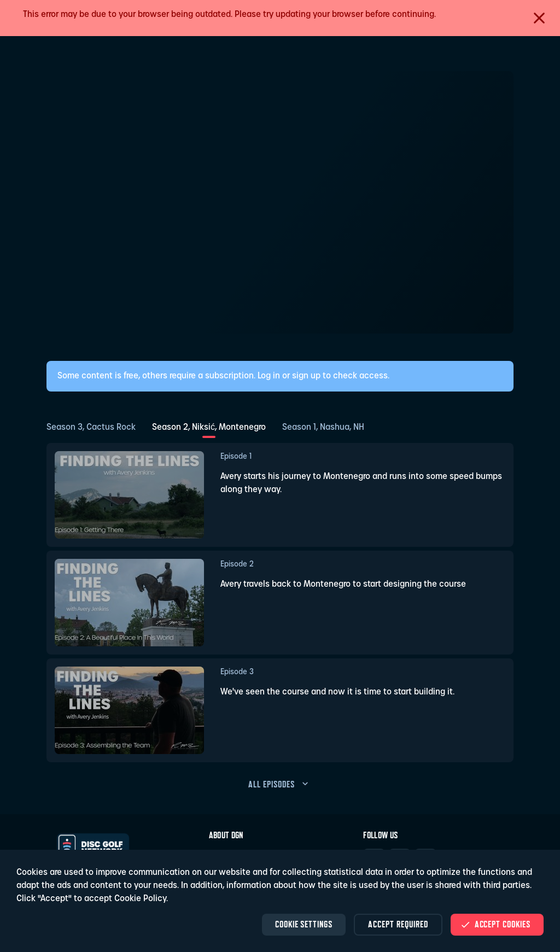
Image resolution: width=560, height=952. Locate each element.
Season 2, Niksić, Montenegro (209, 428)
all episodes (280, 784)
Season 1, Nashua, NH (323, 428)
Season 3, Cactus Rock (91, 428)
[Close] (539, 18)
